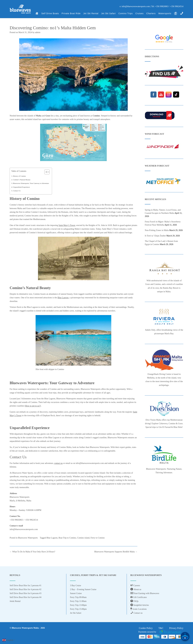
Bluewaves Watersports (28, 538)
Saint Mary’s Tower (67, 225)
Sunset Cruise (76, 593)
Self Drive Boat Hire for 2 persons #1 (25, 586)
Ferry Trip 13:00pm (78, 605)
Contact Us (17, 191)
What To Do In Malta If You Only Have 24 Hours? (32, 552)
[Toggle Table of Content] (45, 172)
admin (38, 32)
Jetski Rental (15, 601)
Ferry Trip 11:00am (78, 601)
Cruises (139, 14)
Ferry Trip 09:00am (78, 597)
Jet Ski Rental (91, 14)
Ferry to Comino (98, 538)
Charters (151, 14)
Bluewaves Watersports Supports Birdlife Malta (116, 552)
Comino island (83, 538)
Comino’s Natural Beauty (22, 180)
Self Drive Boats (50, 14)
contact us (58, 463)
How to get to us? (33, 406)
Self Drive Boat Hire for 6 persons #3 (25, 593)
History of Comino (19, 176)
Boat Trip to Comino (67, 538)
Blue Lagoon (63, 298)
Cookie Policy (146, 628)
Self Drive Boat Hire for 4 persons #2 (25, 589)
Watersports (165, 14)
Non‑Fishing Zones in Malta (157, 230)
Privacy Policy (176, 628)
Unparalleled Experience (21, 187)
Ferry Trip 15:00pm (78, 609)
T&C (161, 628)
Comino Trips (125, 14)
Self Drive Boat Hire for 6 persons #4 (25, 597)
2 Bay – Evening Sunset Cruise (83, 589)
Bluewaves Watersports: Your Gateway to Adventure (31, 183)
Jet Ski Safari (108, 14)
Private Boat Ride (71, 14)
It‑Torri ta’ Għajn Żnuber (155, 236)
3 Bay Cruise (75, 586)
